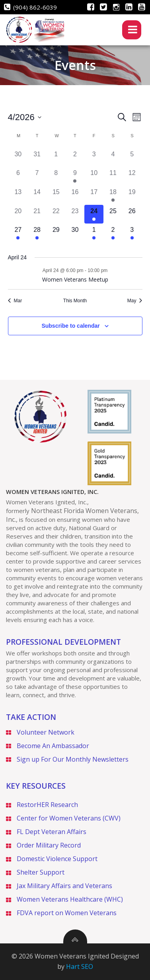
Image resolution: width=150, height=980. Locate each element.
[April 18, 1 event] (113, 195)
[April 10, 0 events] (94, 176)
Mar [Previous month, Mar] (15, 301)
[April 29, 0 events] (56, 233)
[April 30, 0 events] (75, 233)
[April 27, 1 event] (18, 233)
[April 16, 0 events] (75, 195)
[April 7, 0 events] (37, 176)
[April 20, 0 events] (18, 214)
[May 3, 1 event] (132, 233)
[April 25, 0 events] (113, 214)
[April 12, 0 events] (132, 176)
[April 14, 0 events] (37, 195)
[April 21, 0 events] (37, 214)
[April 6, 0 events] (18, 176)
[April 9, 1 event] (75, 176)
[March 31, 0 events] (37, 157)
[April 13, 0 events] (18, 195)
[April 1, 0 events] (56, 157)
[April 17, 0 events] (94, 195)
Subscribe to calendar (70, 326)
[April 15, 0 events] (56, 195)
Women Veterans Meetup (75, 279)
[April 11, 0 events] (113, 176)
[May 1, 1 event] (94, 233)
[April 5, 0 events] (132, 157)
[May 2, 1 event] (113, 233)
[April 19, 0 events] (132, 195)
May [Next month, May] (135, 301)
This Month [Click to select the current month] (75, 301)
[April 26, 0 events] (132, 214)
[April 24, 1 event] (94, 214)
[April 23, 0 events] (75, 214)
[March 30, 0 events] (18, 157)
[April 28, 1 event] (37, 233)
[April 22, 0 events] (56, 214)
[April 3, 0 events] (94, 157)
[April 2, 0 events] (75, 157)
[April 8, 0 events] (56, 176)
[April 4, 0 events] (113, 157)
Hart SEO (80, 966)
